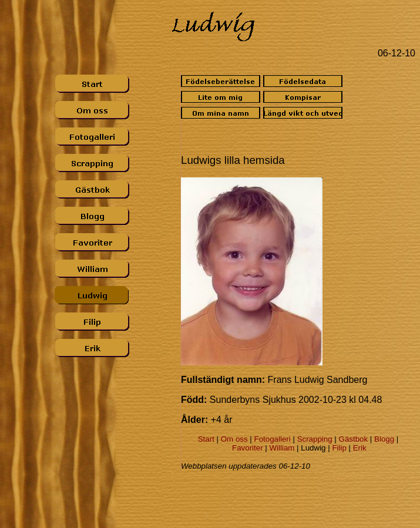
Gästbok (354, 439)
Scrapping (315, 439)
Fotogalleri (273, 439)
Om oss (234, 439)
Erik (360, 448)
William (282, 448)
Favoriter (248, 448)
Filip (339, 448)
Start (206, 439)
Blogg (384, 439)
